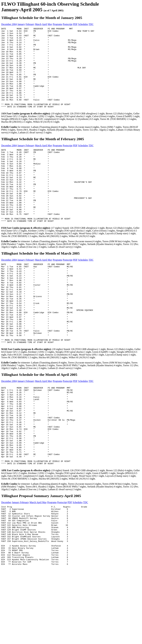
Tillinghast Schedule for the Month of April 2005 (39, 423)
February (30, 24)
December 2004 (9, 24)
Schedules (83, 24)
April (44, 24)
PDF (75, 24)
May (50, 24)
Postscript (68, 24)
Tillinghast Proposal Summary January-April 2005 (41, 561)
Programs (57, 24)
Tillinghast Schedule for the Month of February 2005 (43, 155)
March (38, 24)
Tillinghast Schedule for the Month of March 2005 (40, 285)
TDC (91, 24)
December (6, 567)
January (21, 24)
